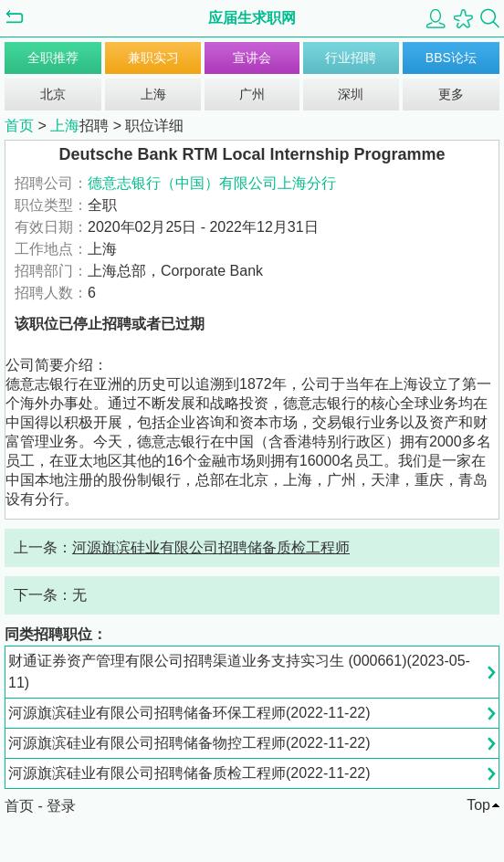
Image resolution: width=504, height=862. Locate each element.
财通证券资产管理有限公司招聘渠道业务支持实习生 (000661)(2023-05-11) (239, 672)
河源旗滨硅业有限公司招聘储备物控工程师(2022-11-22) (189, 743)
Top (478, 805)
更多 (451, 94)
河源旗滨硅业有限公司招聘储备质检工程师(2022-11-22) (189, 773)
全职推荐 (53, 58)
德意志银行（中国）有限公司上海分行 (212, 183)
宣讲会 (252, 58)
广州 (252, 94)
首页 (19, 126)
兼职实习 (153, 58)
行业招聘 (351, 58)
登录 (61, 806)
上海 (153, 94)
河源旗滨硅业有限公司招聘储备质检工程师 (211, 547)
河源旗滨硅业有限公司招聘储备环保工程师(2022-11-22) (189, 713)
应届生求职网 (252, 18)
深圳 (351, 94)
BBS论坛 (451, 58)
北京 (53, 94)
